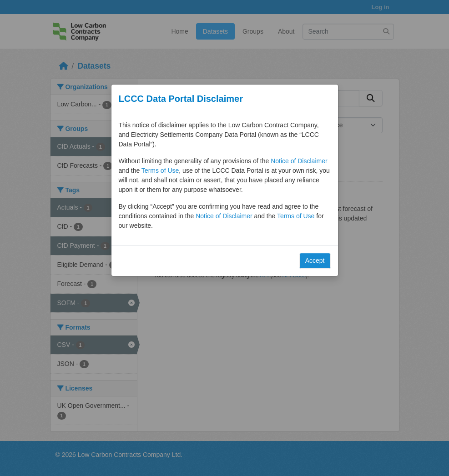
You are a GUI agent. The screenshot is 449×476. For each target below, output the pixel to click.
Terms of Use (160, 170)
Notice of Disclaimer (299, 161)
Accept (315, 261)
